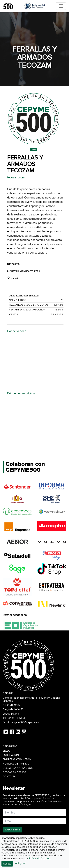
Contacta (9, 777)
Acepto (7, 864)
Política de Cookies (39, 859)
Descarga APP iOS (14, 772)
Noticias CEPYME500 (16, 764)
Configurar (20, 863)
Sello (7, 751)
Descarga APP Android (18, 768)
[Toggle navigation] (61, 6)
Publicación (11, 755)
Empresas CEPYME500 (17, 760)
